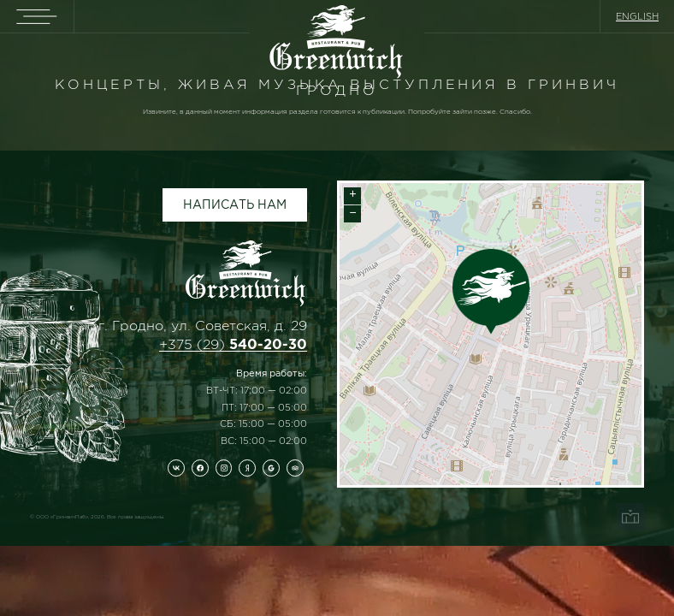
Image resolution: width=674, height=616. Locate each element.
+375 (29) (233, 344)
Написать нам (235, 204)
